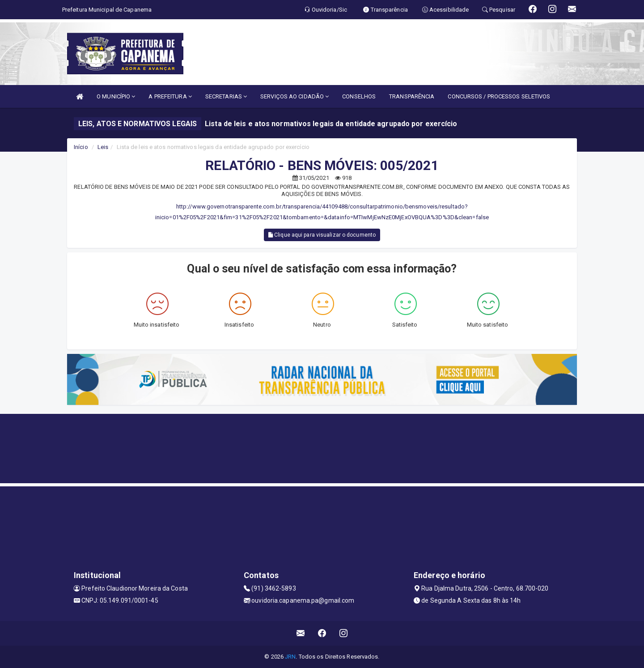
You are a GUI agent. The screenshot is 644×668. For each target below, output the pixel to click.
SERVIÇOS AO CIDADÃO (294, 96)
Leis (103, 147)
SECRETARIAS (226, 96)
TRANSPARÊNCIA (412, 96)
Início (81, 147)
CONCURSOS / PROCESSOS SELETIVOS (499, 96)
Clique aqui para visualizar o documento (322, 235)
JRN (290, 657)
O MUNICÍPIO (116, 96)
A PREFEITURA (170, 96)
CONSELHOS (359, 96)
